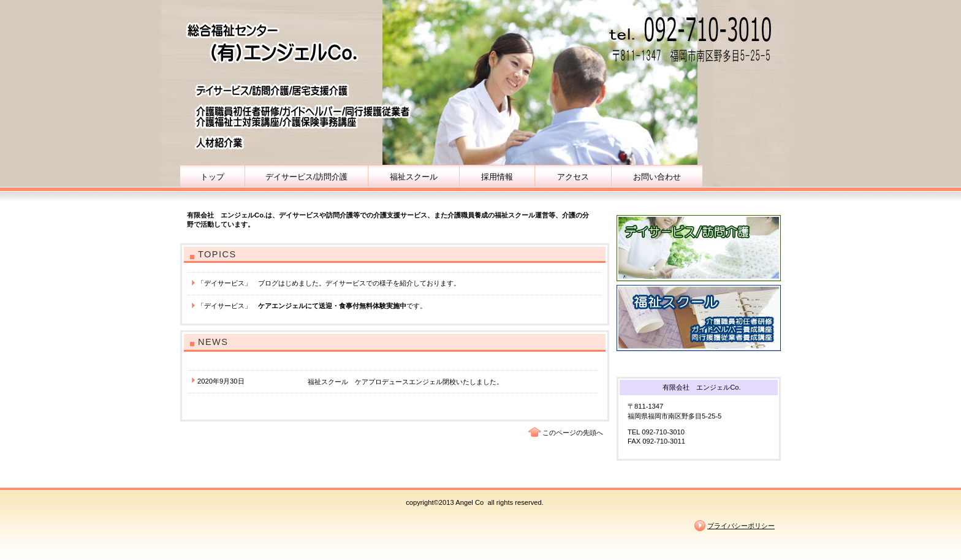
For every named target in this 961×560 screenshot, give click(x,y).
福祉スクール (699, 318)
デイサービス (699, 248)
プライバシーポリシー (741, 526)
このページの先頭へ (573, 433)
